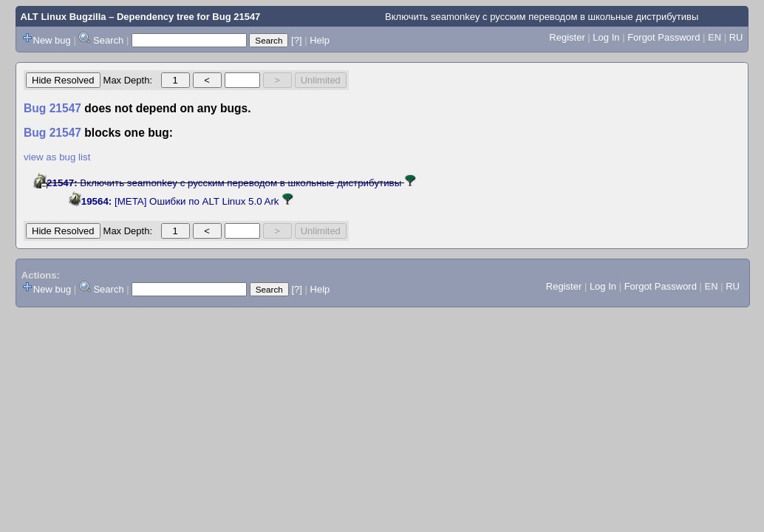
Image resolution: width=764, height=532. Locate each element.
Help (320, 40)
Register (567, 37)
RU (736, 37)
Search (108, 40)
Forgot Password (664, 37)
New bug (52, 40)
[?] (296, 40)
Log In (606, 37)
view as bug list (57, 157)
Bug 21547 (236, 17)
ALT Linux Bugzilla (64, 17)
